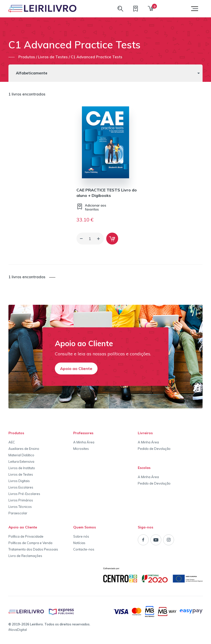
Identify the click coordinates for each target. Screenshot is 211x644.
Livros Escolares (21, 487)
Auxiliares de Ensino (24, 449)
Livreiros (145, 433)
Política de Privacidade (26, 536)
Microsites (81, 449)
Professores (83, 433)
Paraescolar (18, 513)
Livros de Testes (21, 474)
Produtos (16, 433)
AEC (12, 442)
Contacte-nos (84, 549)
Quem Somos (85, 527)
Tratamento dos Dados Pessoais (33, 549)
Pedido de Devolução (154, 449)
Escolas (144, 468)
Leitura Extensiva (21, 461)
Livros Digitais (19, 481)
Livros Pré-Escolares (24, 494)
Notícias (79, 543)
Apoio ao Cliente (76, 368)
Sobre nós (81, 536)
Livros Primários (21, 500)
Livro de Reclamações (25, 556)
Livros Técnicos (20, 507)
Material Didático (21, 455)
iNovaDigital (18, 630)
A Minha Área (84, 442)
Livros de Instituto (22, 468)
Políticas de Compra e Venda (30, 543)
